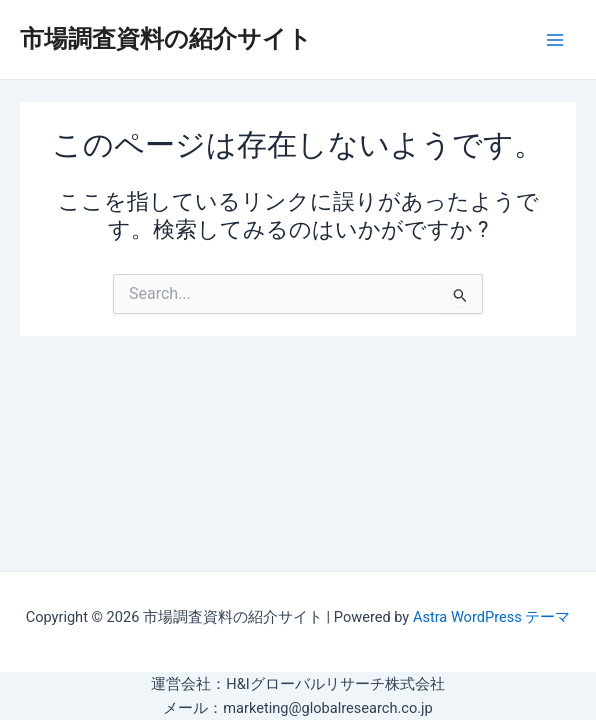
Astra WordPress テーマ (491, 617)
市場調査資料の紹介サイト (166, 39)
